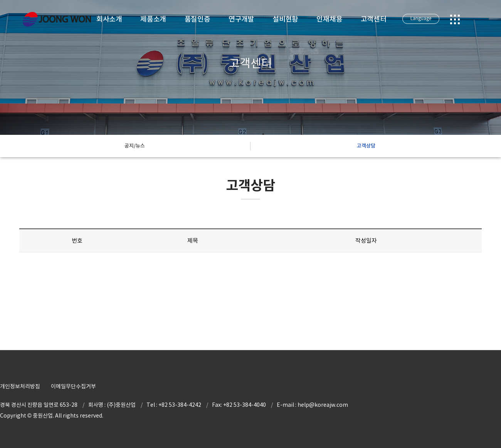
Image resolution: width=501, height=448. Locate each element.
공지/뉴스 (135, 146)
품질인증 (198, 19)
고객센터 (374, 19)
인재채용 (329, 19)
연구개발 (241, 19)
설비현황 (285, 19)
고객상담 (366, 146)
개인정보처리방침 (20, 386)
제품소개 (153, 19)
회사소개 (109, 19)
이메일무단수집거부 (73, 386)
